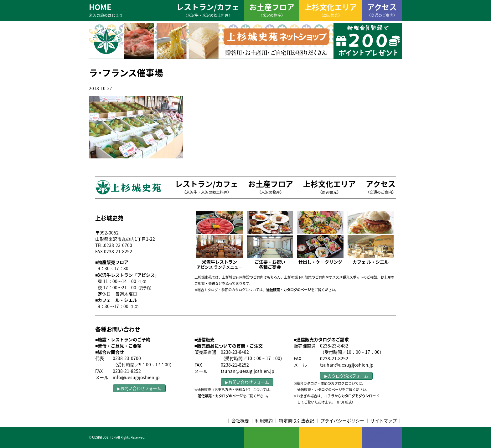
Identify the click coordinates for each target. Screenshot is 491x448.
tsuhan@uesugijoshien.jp (248, 371)
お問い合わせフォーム (141, 388)
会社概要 (240, 420)
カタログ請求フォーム (348, 376)
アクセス (382, 10)
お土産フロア (272, 10)
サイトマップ (384, 420)
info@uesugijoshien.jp (136, 377)
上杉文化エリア (331, 10)
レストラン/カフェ (208, 10)
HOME (106, 10)
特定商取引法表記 (297, 420)
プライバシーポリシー (342, 420)
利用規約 (264, 420)
